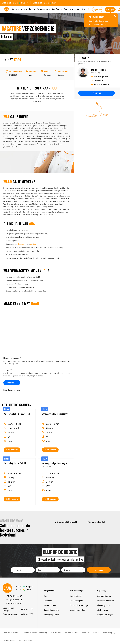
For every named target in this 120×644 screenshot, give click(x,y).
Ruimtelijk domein (51, 610)
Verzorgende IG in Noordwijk (66, 522)
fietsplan (21, 244)
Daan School (29, 9)
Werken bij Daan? (72, 633)
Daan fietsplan (76, 596)
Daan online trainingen (80, 605)
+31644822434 (97, 80)
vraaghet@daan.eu (14, 600)
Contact (82, 9)
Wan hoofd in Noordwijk (96, 522)
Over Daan (57, 9)
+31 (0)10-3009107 (14, 596)
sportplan (34, 244)
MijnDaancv (98, 9)
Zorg (45, 596)
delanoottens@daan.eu (99, 77)
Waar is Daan (70, 9)
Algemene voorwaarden (11, 633)
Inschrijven (110, 9)
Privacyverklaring (9, 640)
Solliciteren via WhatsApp (100, 84)
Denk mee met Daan (105, 601)
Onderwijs (48, 601)
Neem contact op (104, 596)
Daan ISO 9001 (56, 633)
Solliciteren (12, 383)
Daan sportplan (76, 601)
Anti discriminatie (26, 640)
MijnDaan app (102, 610)
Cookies (96, 633)
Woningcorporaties (51, 615)
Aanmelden (99, 570)
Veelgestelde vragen (105, 615)
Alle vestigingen (103, 605)
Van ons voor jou (44, 9)
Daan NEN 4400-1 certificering (35, 633)
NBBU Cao (86, 633)
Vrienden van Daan (78, 610)
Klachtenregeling (109, 633)
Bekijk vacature (12, 450)
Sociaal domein (50, 605)
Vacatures (17, 9)
